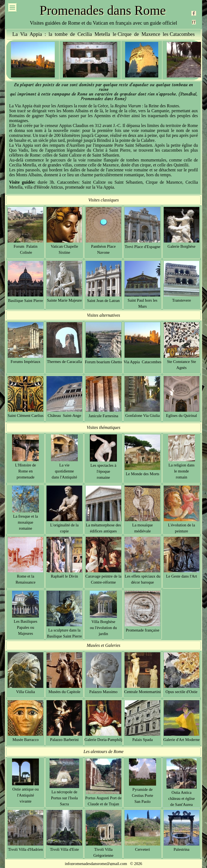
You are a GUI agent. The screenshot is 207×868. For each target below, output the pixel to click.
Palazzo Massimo (103, 692)
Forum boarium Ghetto (103, 362)
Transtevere (181, 300)
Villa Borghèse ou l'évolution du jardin (103, 628)
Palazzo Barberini (64, 740)
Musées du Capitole (64, 692)
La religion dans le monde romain (181, 471)
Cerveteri (143, 849)
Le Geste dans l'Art (181, 576)
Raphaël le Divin (64, 576)
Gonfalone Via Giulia (142, 416)
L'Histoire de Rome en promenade (25, 471)
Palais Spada (143, 740)
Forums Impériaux (26, 362)
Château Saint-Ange (64, 416)
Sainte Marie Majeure (64, 300)
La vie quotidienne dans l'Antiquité (64, 471)
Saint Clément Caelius (26, 416)
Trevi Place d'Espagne (142, 247)
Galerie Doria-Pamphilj (104, 740)
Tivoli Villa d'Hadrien (25, 849)
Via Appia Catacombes (142, 362)
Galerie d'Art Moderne (181, 740)
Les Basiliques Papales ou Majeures (25, 627)
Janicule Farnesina (103, 416)
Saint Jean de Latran (103, 301)
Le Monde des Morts (143, 474)
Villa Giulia (26, 692)
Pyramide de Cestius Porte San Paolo (143, 795)
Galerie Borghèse (182, 246)
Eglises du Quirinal (181, 416)
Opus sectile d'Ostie (182, 692)
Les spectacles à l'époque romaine (103, 471)
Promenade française (142, 630)
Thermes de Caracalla (64, 362)
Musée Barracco (25, 740)
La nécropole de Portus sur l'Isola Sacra (64, 798)
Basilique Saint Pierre (25, 301)
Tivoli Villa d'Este (64, 849)
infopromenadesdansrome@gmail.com (96, 864)
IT (194, 22)
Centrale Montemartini (142, 692)
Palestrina (182, 849)
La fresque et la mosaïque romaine (26, 522)
